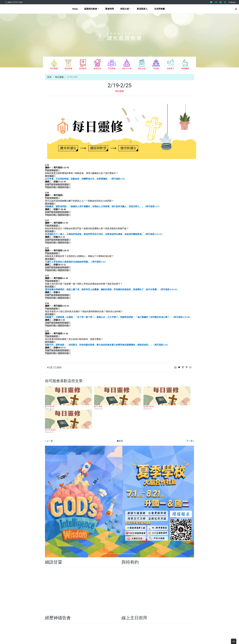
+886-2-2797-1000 (14, 2)
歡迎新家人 (142, 9)
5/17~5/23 (50, 430)
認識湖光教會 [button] (91, 9)
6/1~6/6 (98, 407)
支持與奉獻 (160, 9)
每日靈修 (59, 77)
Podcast (232, 2)
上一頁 (50, 441)
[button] (56, 502)
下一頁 (189, 441)
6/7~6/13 (50, 407)
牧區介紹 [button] (125, 9)
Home (75, 9)
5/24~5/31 (149, 407)
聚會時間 (110, 9)
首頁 (49, 77)
